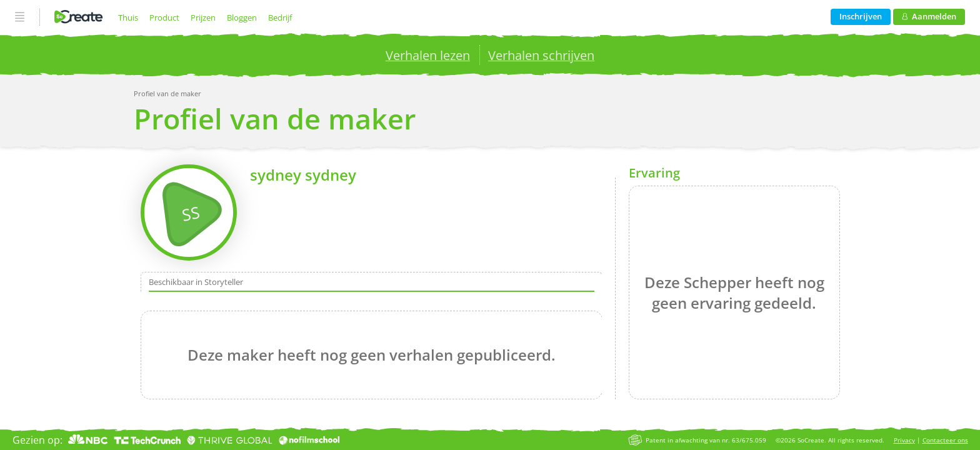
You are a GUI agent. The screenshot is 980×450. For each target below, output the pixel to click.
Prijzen (203, 17)
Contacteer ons (945, 440)
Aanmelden (929, 16)
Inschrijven (861, 16)
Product (164, 17)
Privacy (904, 440)
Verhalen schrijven (541, 55)
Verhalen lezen (428, 55)
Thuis (128, 17)
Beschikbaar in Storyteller (196, 282)
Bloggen (242, 17)
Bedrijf (280, 17)
